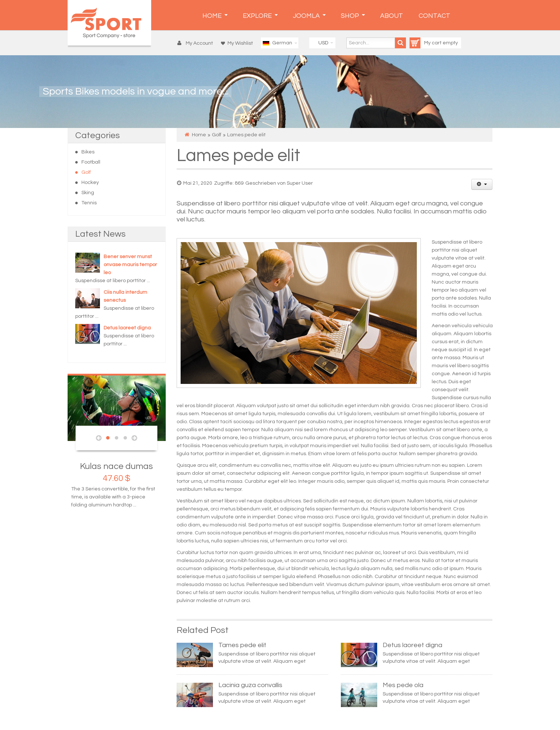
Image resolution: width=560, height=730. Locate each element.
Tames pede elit (242, 645)
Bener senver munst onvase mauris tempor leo (130, 265)
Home (199, 135)
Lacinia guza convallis (250, 685)
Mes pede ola (403, 685)
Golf (86, 172)
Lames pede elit (238, 156)
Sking (88, 193)
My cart (426, 43)
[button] (197, 43)
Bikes (88, 152)
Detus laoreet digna (127, 328)
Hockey (90, 182)
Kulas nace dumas (116, 466)
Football (91, 162)
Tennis (89, 203)
